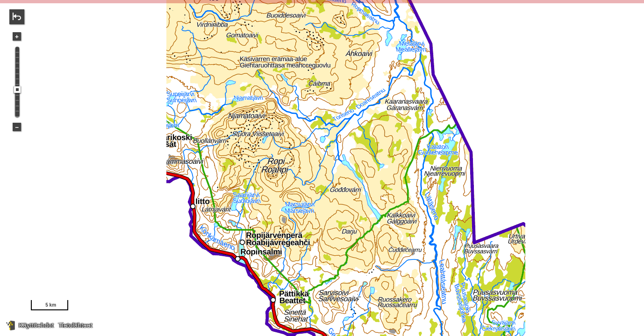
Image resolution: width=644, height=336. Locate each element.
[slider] (17, 90)
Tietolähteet (75, 325)
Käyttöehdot (36, 325)
